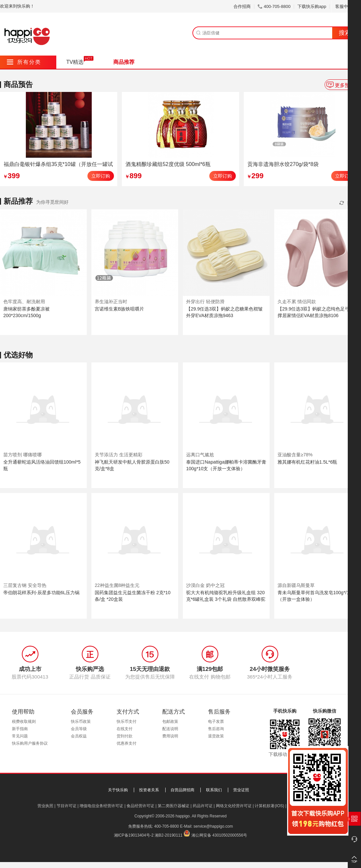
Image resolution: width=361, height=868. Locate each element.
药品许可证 (203, 806)
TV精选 (75, 62)
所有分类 (24, 62)
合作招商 (242, 6)
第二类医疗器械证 (174, 806)
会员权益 (79, 736)
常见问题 (20, 736)
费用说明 (170, 736)
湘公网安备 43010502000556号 (219, 835)
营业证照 (241, 790)
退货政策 (216, 736)
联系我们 (214, 790)
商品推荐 (124, 62)
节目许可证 (67, 806)
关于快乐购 (118, 790)
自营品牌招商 (182, 790)
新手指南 (20, 729)
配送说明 (170, 729)
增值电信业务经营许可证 (101, 806)
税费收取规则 (24, 722)
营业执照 (45, 806)
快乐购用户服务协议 (30, 743)
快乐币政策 (81, 722)
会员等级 (79, 729)
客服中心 (346, 6)
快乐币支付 (127, 722)
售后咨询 (216, 729)
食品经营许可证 (140, 806)
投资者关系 (149, 790)
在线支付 (125, 729)
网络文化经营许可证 (234, 806)
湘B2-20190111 (169, 835)
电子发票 (216, 722)
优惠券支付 (127, 743)
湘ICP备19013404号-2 (134, 835)
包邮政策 (170, 722)
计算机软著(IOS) (269, 806)
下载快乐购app (312, 6)
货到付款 (125, 736)
